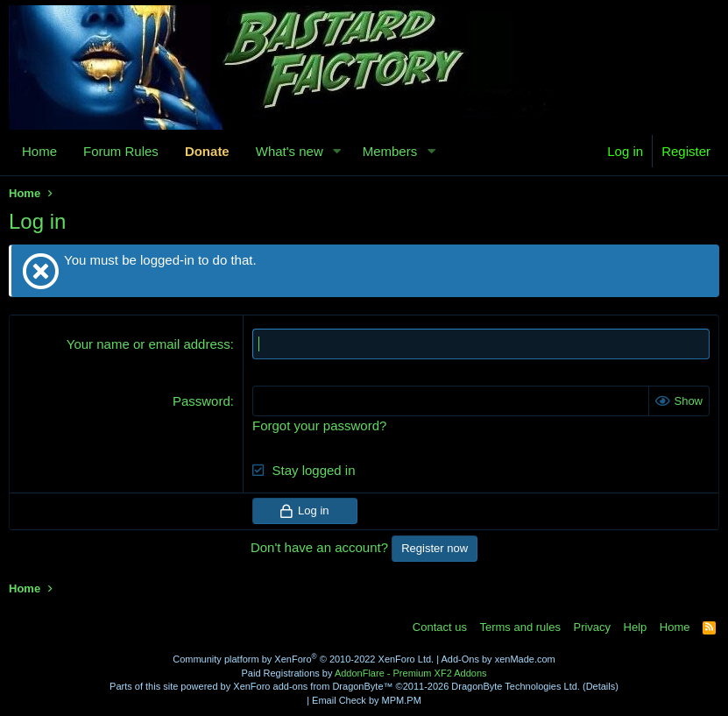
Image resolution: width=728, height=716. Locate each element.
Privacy (592, 627)
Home (39, 151)
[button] (337, 151)
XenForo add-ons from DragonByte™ (313, 686)
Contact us (440, 627)
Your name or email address (148, 344)
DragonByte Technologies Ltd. (516, 686)
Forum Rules (121, 151)
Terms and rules (519, 627)
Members (390, 151)
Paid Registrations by (364, 673)
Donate (207, 151)
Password (201, 401)
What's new (290, 151)
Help (636, 627)
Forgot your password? (319, 425)
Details (601, 686)
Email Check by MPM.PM (367, 700)
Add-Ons (460, 659)
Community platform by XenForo (303, 659)
